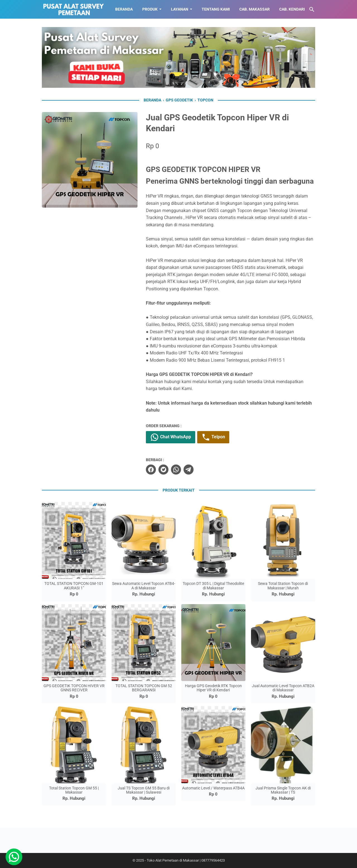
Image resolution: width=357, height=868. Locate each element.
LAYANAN (180, 9)
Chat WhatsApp (171, 437)
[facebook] (151, 470)
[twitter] (163, 470)
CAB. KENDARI (292, 9)
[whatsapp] (176, 470)
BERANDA (124, 9)
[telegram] (189, 470)
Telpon (213, 437)
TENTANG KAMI (216, 9)
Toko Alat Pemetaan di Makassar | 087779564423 (186, 860)
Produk (150, 9)
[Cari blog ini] (312, 9)
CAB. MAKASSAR (255, 9)
